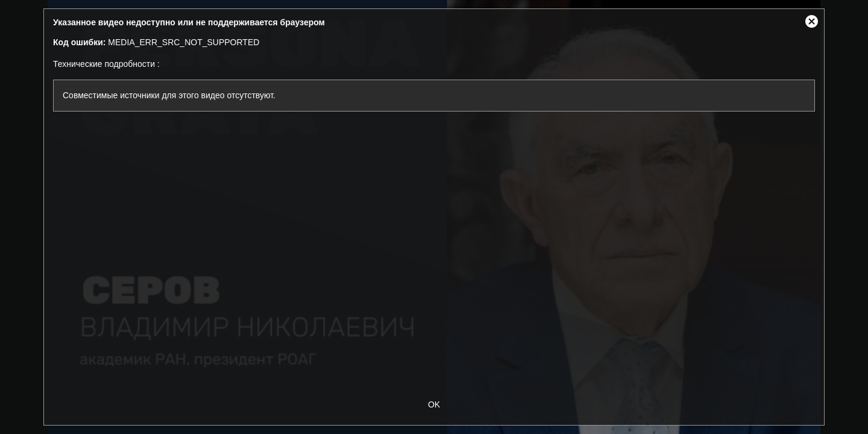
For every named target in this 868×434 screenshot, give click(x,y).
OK (434, 404)
